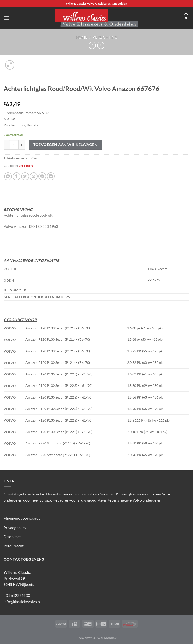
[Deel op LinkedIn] (51, 176)
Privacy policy (15, 527)
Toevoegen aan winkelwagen (65, 145)
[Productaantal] (14, 145)
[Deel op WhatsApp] (8, 176)
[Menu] (6, 18)
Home (82, 37)
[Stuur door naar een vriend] (34, 176)
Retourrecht (14, 546)
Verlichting (105, 37)
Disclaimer (12, 537)
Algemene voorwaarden (23, 518)
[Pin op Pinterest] (42, 176)
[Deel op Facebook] (17, 176)
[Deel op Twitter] (25, 176)
